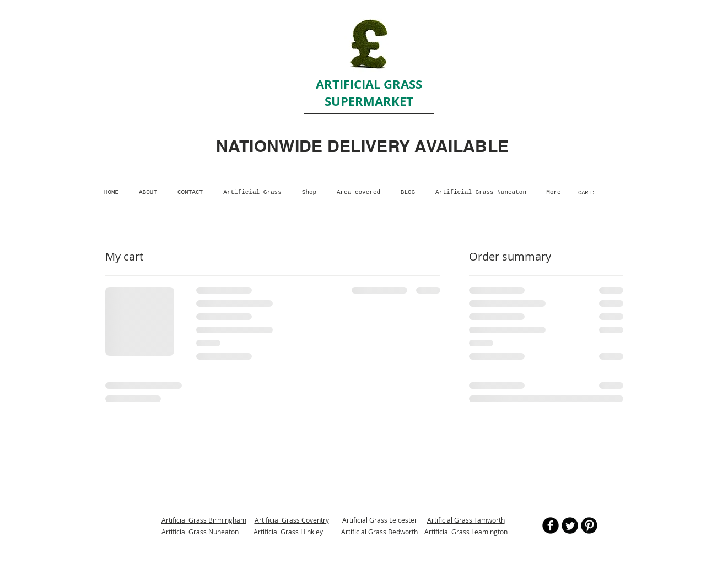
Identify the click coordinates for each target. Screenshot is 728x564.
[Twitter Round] (570, 525)
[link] (590, 193)
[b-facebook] (551, 525)
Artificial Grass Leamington (466, 532)
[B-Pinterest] (589, 525)
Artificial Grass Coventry (292, 520)
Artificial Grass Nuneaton (200, 532)
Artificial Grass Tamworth (466, 520)
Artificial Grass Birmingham (204, 520)
